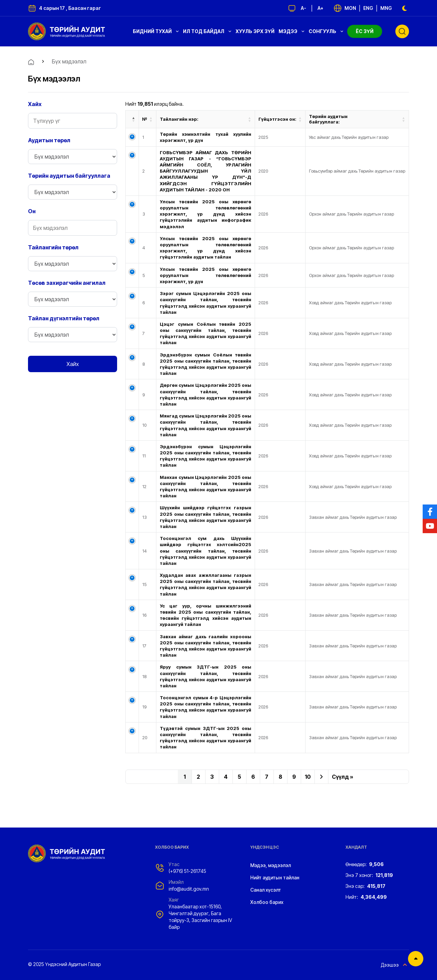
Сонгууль (326, 31)
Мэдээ (292, 31)
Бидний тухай (156, 31)
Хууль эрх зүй (255, 31)
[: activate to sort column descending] (132, 119)
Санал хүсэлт (266, 890)
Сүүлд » (343, 777)
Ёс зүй (365, 31)
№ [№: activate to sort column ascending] (145, 119)
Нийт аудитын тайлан (275, 877)
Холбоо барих (267, 902)
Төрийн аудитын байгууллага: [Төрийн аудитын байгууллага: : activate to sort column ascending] (328, 119)
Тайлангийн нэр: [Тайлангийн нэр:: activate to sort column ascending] (179, 119)
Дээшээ (395, 965)
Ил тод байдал (207, 31)
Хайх (73, 364)
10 (308, 777)
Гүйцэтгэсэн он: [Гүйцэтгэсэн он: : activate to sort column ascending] (277, 119)
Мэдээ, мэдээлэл (271, 865)
